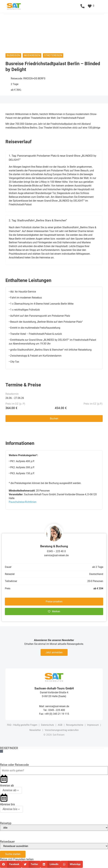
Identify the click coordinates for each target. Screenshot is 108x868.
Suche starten (13, 854)
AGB (60, 725)
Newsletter (35, 730)
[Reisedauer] (54, 846)
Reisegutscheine (75, 725)
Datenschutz (48, 725)
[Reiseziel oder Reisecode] (54, 770)
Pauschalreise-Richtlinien (23, 502)
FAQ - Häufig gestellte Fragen (22, 725)
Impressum (93, 725)
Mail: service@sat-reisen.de (54, 706)
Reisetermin (12, 394)
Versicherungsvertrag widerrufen (62, 730)
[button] (104, 6)
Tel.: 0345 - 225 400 (54, 710)
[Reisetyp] (54, 828)
